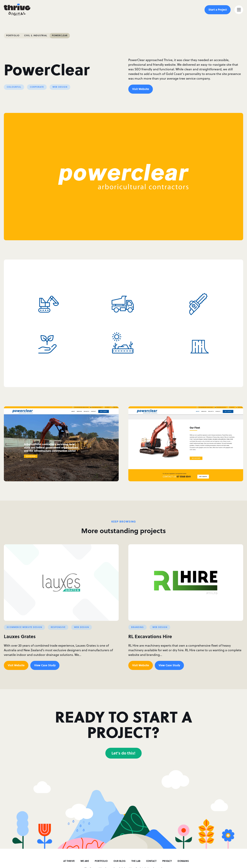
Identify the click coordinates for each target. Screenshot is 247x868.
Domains (183, 861)
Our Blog (120, 861)
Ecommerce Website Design (24, 627)
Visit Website (141, 89)
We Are (85, 861)
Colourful (14, 87)
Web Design (60, 87)
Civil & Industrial (36, 35)
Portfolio (13, 35)
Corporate (37, 87)
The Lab (136, 861)
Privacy (167, 861)
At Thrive (69, 861)
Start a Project (218, 9)
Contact (151, 861)
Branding (137, 627)
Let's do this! (123, 753)
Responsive (58, 627)
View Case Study (45, 665)
